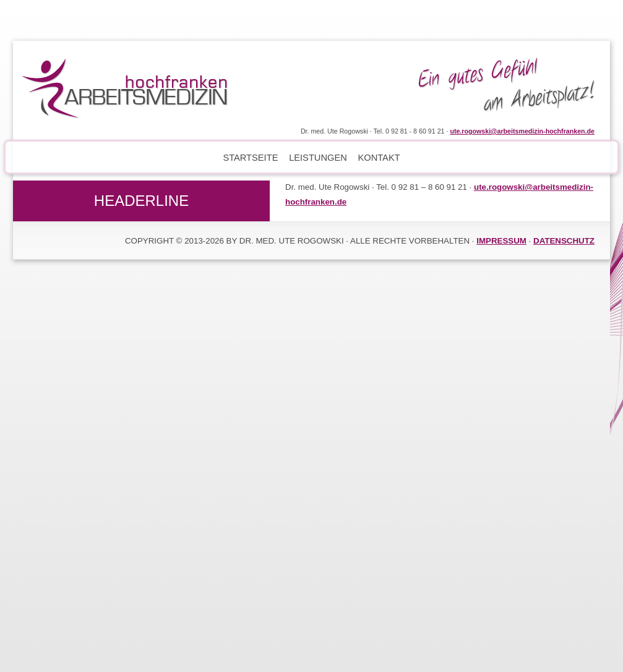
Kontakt (379, 158)
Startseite (250, 158)
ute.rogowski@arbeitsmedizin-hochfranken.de (522, 131)
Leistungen (318, 158)
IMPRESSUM (501, 241)
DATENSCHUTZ (564, 241)
